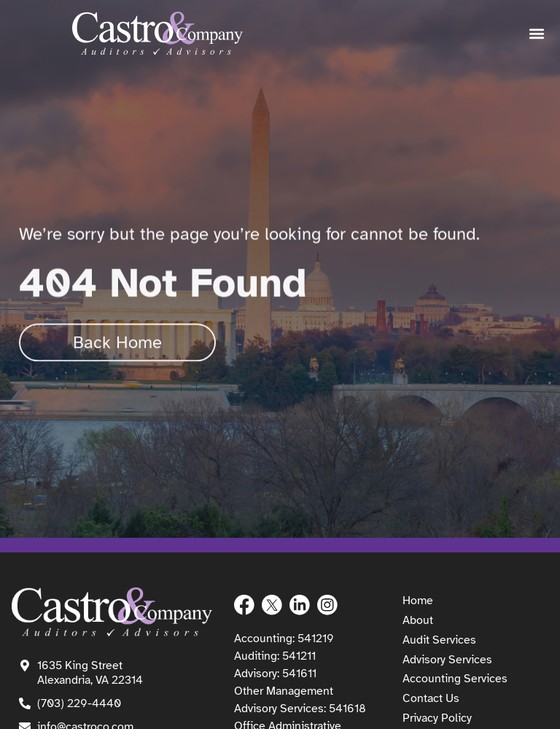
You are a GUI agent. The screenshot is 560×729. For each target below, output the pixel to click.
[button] (536, 34)
